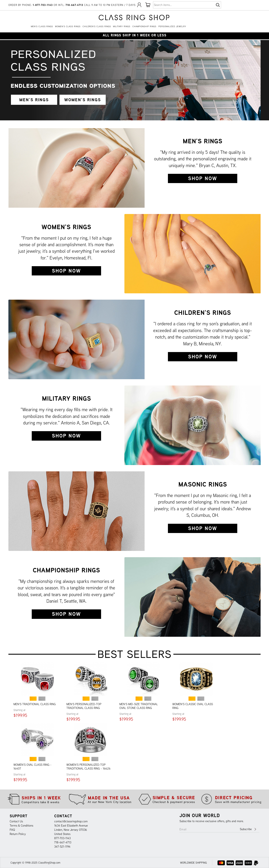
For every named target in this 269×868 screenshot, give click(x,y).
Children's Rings (203, 312)
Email (183, 829)
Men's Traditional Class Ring (35, 704)
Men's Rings (203, 141)
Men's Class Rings (42, 26)
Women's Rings (66, 227)
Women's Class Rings (68, 26)
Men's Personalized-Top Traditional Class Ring (84, 706)
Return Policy (18, 834)
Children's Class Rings (97, 26)
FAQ (12, 830)
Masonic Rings (203, 484)
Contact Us (16, 821)
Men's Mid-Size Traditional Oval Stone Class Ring (139, 706)
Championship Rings (144, 26)
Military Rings (122, 26)
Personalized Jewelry (172, 26)
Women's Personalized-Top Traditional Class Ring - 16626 (88, 767)
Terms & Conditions (21, 825)
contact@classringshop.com (71, 821)
